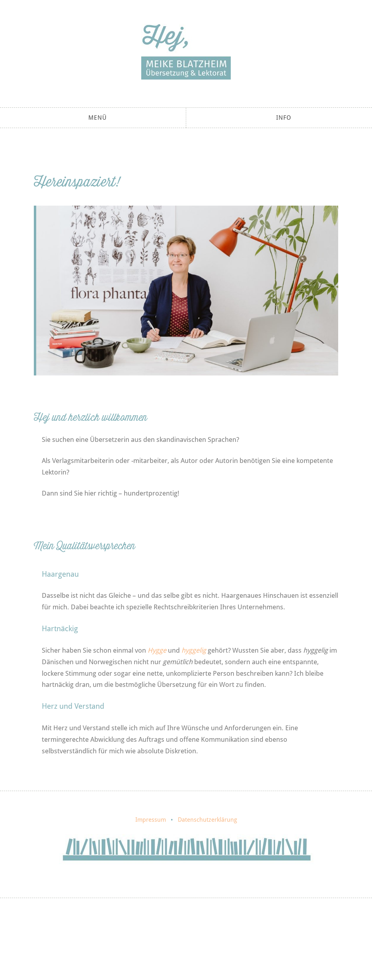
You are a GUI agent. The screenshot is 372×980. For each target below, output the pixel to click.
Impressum (151, 820)
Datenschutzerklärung (207, 820)
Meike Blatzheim (186, 52)
